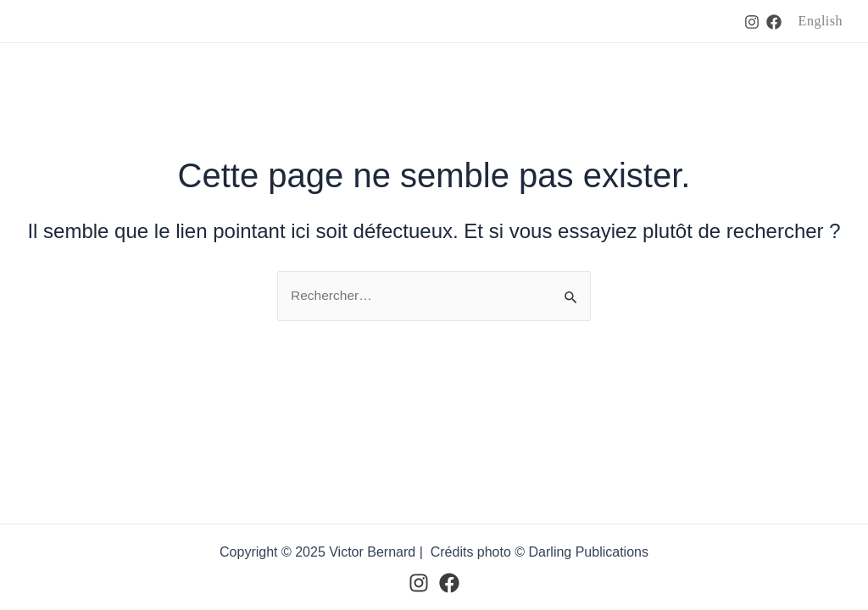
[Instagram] (752, 22)
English (821, 21)
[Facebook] (774, 22)
